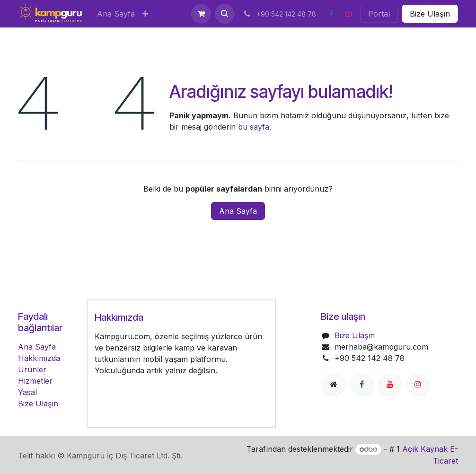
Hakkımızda (39, 358)
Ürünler (32, 369)
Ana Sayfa (238, 211)
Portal (379, 14)
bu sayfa (254, 127)
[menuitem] (116, 14)
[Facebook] (331, 14)
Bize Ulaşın (430, 14)
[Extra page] (334, 384)
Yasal (27, 392)
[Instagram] (349, 14)
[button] (225, 14)
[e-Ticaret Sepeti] (201, 14)
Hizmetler (35, 381)
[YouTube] (390, 384)
